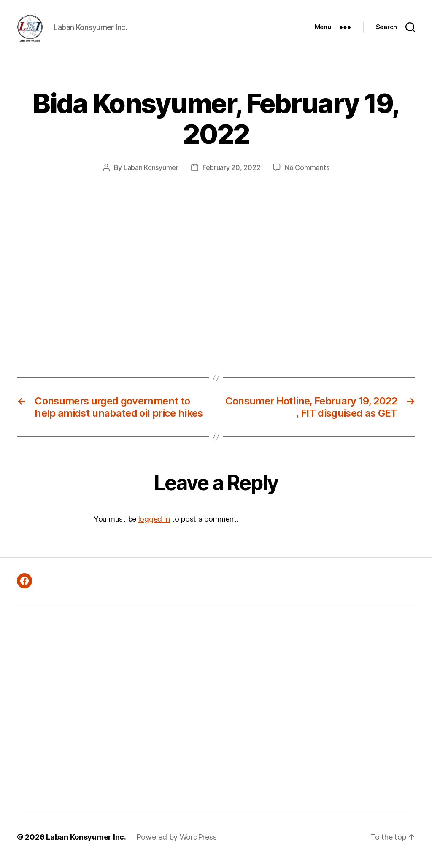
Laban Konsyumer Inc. (86, 844)
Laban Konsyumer (151, 175)
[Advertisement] (121, 716)
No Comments (307, 175)
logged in (154, 526)
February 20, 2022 (231, 175)
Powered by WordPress (177, 844)
